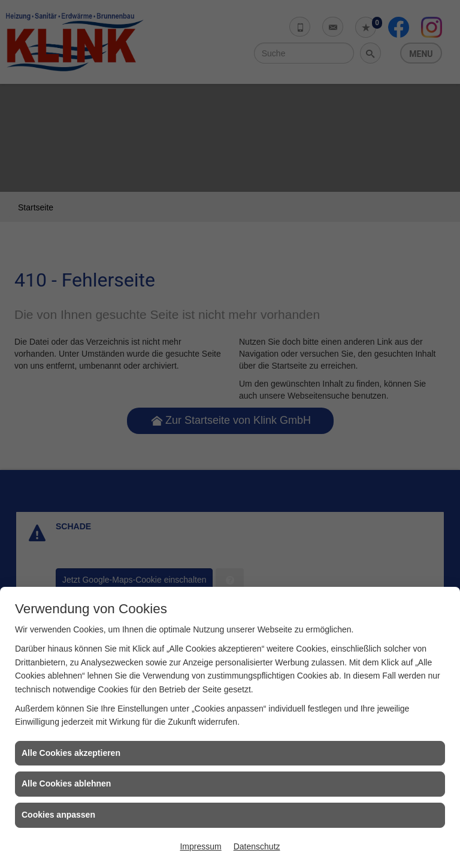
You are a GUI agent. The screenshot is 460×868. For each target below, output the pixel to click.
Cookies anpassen (58, 815)
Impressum (200, 846)
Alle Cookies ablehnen (66, 783)
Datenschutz (257, 846)
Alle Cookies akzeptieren (71, 753)
